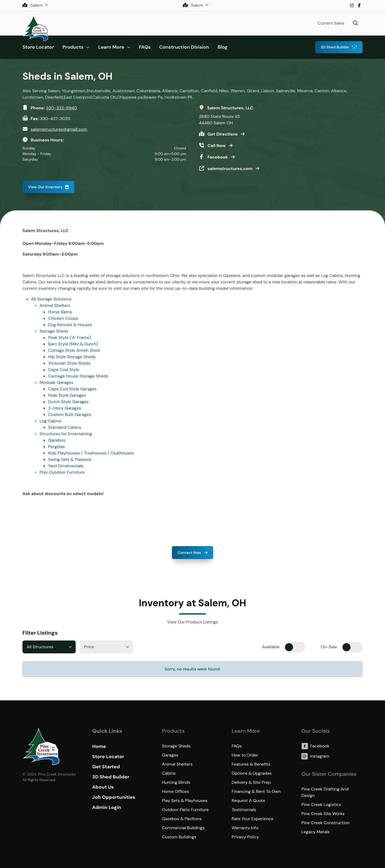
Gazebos (57, 440)
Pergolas (56, 447)
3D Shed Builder (335, 47)
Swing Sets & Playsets (70, 459)
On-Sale (329, 647)
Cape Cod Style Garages (72, 389)
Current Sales (331, 23)
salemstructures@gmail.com (59, 129)
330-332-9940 (61, 108)
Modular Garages (56, 382)
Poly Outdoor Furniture (62, 472)
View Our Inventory (45, 187)
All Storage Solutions (51, 299)
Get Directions (223, 134)
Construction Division (184, 47)
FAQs (145, 47)
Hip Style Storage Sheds (72, 357)
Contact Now (190, 553)
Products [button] (73, 47)
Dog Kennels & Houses (70, 325)
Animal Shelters (55, 305)
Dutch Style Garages (68, 402)
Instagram (352, 5)
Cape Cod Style (64, 370)
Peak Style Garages (67, 395)
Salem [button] (33, 5)
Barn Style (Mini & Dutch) (73, 344)
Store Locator (38, 47)
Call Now (217, 146)
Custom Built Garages (70, 414)
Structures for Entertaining (66, 434)
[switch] (294, 647)
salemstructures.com (230, 169)
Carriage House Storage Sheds (78, 376)
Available (271, 647)
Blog (223, 47)
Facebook (359, 5)
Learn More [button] (111, 47)
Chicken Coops (63, 318)
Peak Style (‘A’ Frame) (70, 337)
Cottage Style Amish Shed (74, 350)
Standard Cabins (65, 427)
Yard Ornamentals (66, 466)
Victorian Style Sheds (69, 363)
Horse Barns (60, 312)
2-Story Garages (65, 408)
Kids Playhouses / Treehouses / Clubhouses (91, 453)
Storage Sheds (54, 331)
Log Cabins (51, 421)
